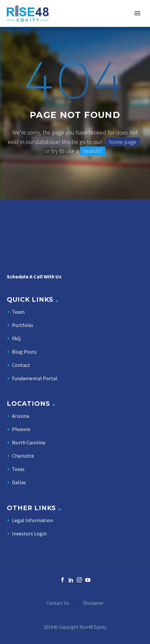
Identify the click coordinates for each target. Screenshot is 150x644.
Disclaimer (93, 603)
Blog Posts (24, 352)
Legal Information (33, 520)
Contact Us (58, 603)
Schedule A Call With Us (34, 276)
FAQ (16, 338)
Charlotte (23, 456)
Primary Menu (137, 13)
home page (123, 142)
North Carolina (29, 442)
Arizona (21, 416)
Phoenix (21, 429)
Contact (21, 365)
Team (18, 312)
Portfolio (23, 325)
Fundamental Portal (35, 378)
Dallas (19, 482)
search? (93, 151)
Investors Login (29, 533)
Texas (18, 469)
